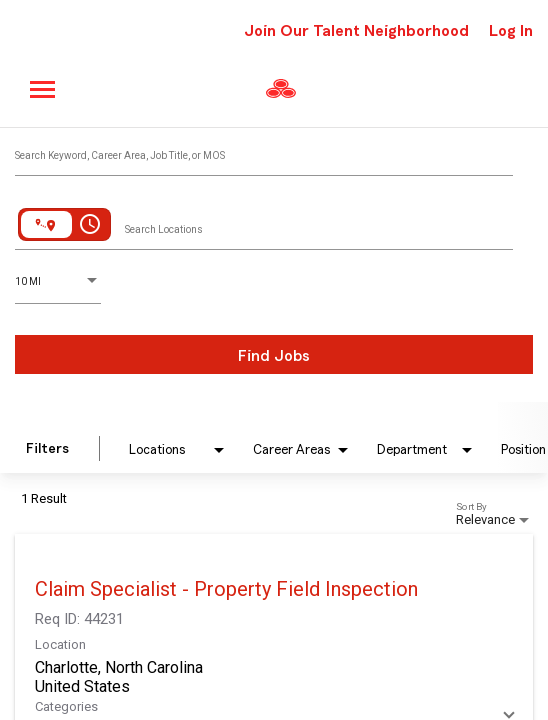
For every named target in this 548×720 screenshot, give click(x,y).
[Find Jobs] (274, 354)
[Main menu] (43, 89)
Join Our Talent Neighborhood (356, 31)
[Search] (274, 354)
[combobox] (264, 151)
